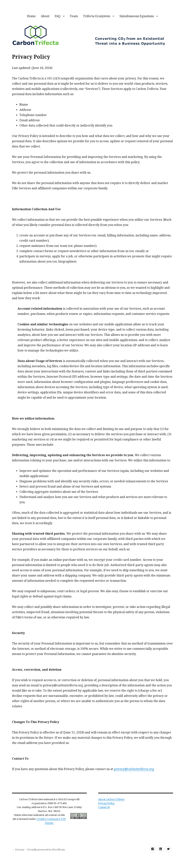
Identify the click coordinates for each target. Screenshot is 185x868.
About (45, 16)
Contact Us (104, 807)
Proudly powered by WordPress (46, 850)
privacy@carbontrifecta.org (134, 769)
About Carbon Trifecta (111, 799)
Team (74, 16)
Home (31, 16)
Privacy (20, 850)
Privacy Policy (106, 803)
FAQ (58, 16)
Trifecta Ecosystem (97, 16)
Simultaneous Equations (137, 16)
